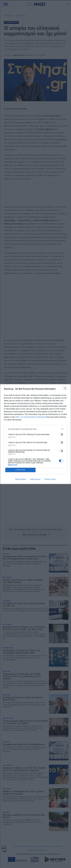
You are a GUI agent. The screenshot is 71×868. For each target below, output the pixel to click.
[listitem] (35, 429)
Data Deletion (21, 479)
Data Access (35, 479)
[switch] (61, 434)
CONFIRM (20, 470)
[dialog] (35, 434)
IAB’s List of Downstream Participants (31, 417)
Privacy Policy (50, 479)
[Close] (66, 389)
